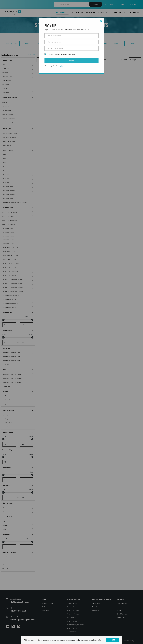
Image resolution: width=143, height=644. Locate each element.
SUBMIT (71, 60)
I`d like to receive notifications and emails (62, 54)
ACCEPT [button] (112, 640)
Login (61, 66)
